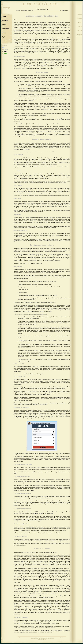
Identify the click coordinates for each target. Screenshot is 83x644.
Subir (41, 637)
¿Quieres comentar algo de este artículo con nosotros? (42, 638)
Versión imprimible (42, 639)
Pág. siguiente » (63, 637)
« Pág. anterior (21, 637)
